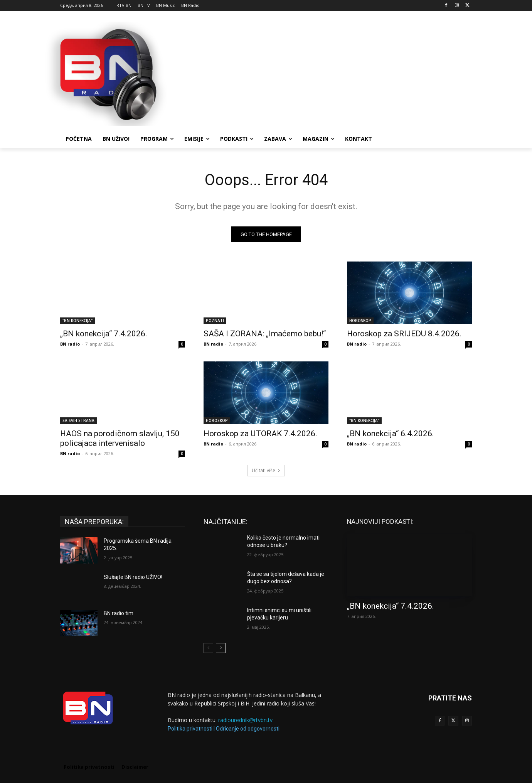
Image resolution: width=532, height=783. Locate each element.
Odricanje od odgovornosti (248, 729)
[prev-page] (208, 648)
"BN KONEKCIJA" (77, 321)
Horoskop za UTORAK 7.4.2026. (260, 434)
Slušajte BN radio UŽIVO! (133, 577)
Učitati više (266, 470)
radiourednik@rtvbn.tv (245, 720)
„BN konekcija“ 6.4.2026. (391, 434)
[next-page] (221, 648)
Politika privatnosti (190, 729)
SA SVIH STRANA (78, 420)
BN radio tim (119, 613)
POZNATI (215, 321)
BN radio (70, 344)
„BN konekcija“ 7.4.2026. (104, 334)
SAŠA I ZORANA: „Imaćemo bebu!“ (265, 334)
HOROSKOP (360, 321)
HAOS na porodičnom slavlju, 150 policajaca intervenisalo (120, 438)
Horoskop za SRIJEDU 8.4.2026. (404, 334)
